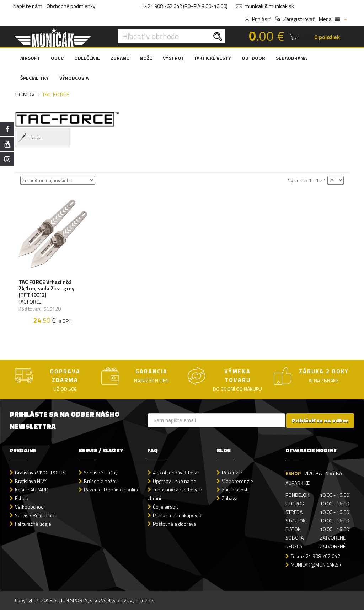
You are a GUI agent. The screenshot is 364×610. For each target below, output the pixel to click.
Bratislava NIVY (31, 481)
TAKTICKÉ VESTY (212, 58)
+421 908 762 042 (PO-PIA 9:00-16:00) (184, 6)
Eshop (22, 498)
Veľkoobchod (29, 507)
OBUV (57, 58)
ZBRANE (120, 58)
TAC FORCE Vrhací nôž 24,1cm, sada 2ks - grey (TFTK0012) (47, 289)
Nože (29, 138)
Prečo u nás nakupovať (177, 515)
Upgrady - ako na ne (175, 481)
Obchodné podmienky (71, 6)
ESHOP (293, 473)
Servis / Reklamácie (36, 515)
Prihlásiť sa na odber (320, 420)
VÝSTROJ (173, 58)
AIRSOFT (30, 58)
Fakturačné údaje (33, 524)
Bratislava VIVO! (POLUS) (41, 472)
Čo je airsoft (165, 507)
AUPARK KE (298, 483)
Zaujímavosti (235, 490)
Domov (25, 94)
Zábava (230, 498)
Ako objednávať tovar (176, 472)
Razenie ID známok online (112, 490)
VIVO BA (313, 473)
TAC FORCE (30, 302)
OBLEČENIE (87, 58)
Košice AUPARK (31, 490)
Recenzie (232, 472)
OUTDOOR (253, 58)
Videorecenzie (237, 481)
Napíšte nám (28, 6)
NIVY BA (334, 473)
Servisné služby (101, 472)
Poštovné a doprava (174, 524)
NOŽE (146, 58)
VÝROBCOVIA (74, 78)
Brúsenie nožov (101, 481)
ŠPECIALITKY (34, 78)
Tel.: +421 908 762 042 (315, 556)
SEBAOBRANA (291, 58)
